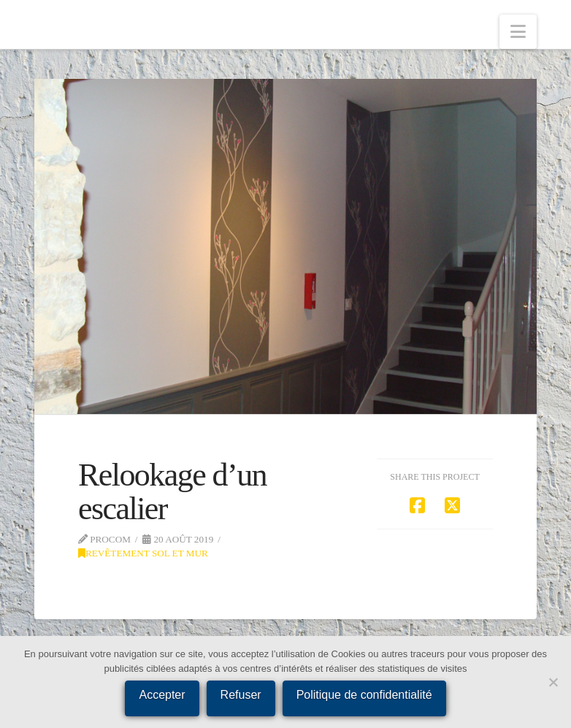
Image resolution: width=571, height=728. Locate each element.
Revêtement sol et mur (143, 553)
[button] (518, 32)
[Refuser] (553, 682)
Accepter (162, 695)
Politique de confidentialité (364, 695)
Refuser (241, 695)
